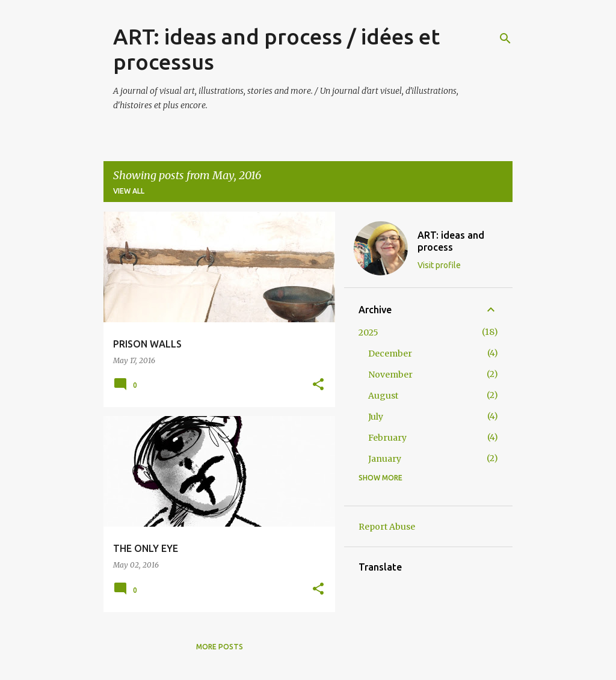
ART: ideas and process (451, 241)
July (376, 417)
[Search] (505, 38)
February (387, 438)
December (390, 354)
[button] (318, 385)
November (390, 375)
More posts (220, 647)
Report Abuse (387, 527)
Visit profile (439, 265)
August (383, 396)
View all (129, 191)
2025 (368, 332)
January (385, 459)
